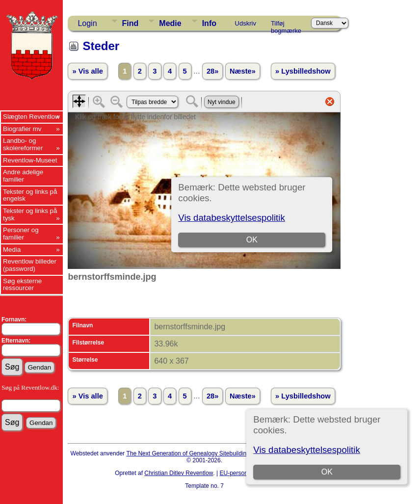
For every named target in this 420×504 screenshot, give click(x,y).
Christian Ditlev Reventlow (179, 473)
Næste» (243, 71)
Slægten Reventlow (31, 117)
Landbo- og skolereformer (23, 144)
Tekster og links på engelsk (30, 195)
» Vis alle (87, 71)
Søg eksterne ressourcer (22, 285)
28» (212, 71)
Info (209, 23)
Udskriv (246, 23)
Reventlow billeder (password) (30, 265)
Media (12, 250)
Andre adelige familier (23, 176)
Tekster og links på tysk (30, 214)
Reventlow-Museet (30, 160)
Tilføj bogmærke (286, 25)
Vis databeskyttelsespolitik (306, 450)
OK (327, 472)
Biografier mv (22, 129)
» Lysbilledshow (303, 71)
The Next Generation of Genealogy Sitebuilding (188, 453)
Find (131, 23)
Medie (170, 23)
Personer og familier (21, 234)
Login (87, 23)
